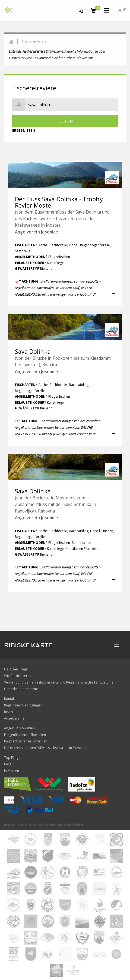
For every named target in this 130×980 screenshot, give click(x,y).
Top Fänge (12, 758)
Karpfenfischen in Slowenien (26, 741)
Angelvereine (14, 718)
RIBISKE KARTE (28, 645)
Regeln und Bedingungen (23, 705)
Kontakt (10, 699)
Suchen (65, 121)
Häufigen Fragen (17, 669)
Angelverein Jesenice (37, 232)
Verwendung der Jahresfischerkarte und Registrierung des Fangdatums (59, 682)
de (122, 10)
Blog (8, 764)
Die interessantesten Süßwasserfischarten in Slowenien (46, 748)
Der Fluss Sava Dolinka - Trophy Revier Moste (59, 202)
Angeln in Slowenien (19, 728)
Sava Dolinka (33, 351)
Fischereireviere (34, 41)
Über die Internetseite (21, 689)
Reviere (10, 712)
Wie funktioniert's (18, 676)
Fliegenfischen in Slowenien (25, 735)
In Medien (12, 771)
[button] (113, 294)
